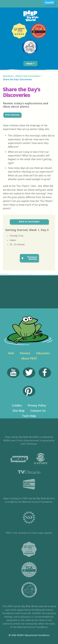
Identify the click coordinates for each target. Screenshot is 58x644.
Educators (8, 76)
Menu (31, 63)
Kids (11, 353)
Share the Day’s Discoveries (18, 79)
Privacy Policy (37, 405)
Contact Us (38, 411)
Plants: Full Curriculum (28, 76)
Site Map (19, 411)
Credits (17, 405)
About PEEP (29, 358)
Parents (25, 353)
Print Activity (12, 115)
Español (49, 2)
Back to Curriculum (29, 222)
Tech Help (29, 416)
